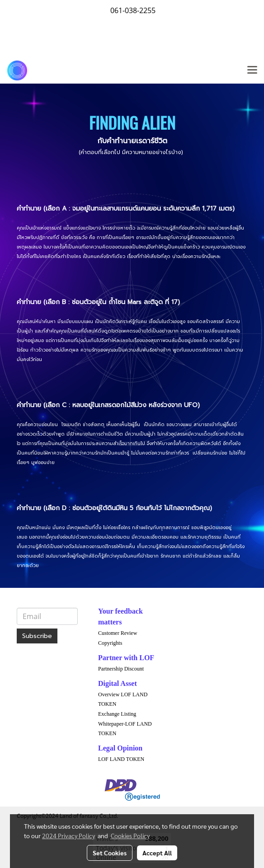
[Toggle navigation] (252, 70)
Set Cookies (110, 853)
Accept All (157, 853)
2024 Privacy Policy (68, 835)
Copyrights (110, 643)
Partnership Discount (121, 669)
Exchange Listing (117, 714)
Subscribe (37, 636)
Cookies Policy (130, 835)
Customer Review (118, 633)
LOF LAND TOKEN (121, 759)
